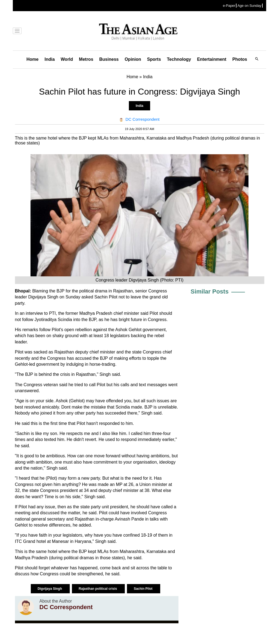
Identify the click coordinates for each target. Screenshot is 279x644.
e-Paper (229, 6)
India (49, 59)
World (67, 59)
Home (32, 59)
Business (109, 59)
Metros (86, 59)
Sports (154, 59)
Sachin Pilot (144, 589)
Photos (240, 59)
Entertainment (212, 59)
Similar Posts (210, 291)
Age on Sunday (249, 6)
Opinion (133, 59)
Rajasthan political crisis (98, 589)
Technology (179, 59)
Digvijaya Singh (50, 589)
